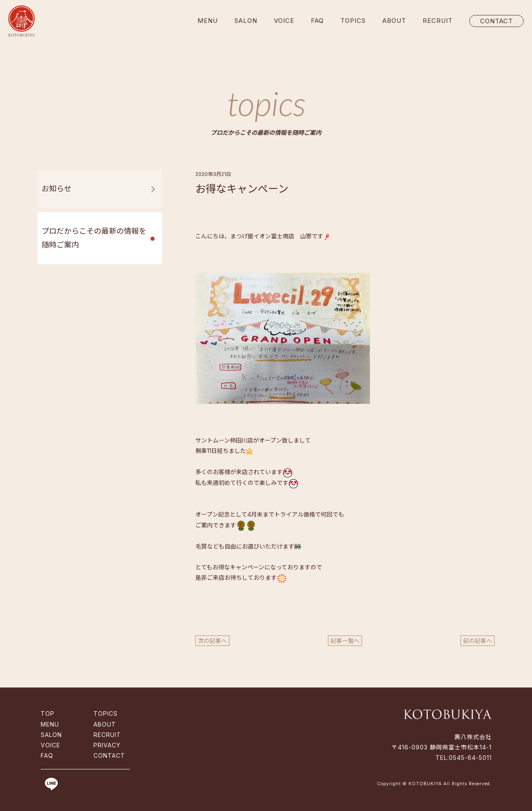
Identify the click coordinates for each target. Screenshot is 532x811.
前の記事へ (478, 641)
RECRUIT (438, 21)
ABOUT (394, 21)
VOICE (284, 21)
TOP (48, 713)
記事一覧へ (345, 641)
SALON (246, 21)
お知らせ (57, 189)
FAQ (317, 21)
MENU (208, 21)
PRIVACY (107, 745)
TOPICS (353, 21)
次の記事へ (212, 641)
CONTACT (496, 21)
